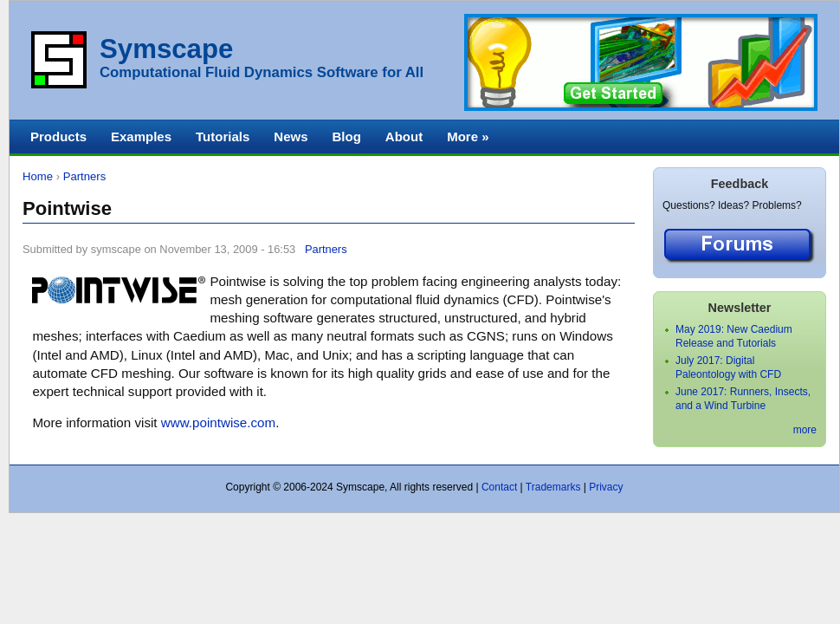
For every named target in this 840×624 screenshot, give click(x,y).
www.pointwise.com (218, 422)
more (805, 430)
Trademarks (553, 487)
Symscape (166, 49)
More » (468, 136)
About (404, 136)
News (291, 136)
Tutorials (223, 136)
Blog (346, 136)
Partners (85, 176)
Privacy (606, 487)
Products (58, 136)
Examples (141, 136)
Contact (499, 487)
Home (38, 176)
